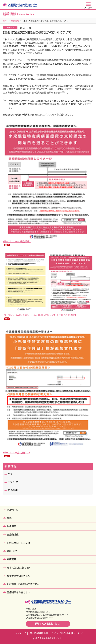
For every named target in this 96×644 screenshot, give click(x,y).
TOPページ (13, 510)
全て (10, 474)
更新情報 (13, 490)
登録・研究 (12, 551)
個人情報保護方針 (39, 633)
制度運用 (12, 559)
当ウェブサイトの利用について (67, 633)
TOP (5, 21)
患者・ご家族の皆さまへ (19, 568)
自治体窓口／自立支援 (19, 543)
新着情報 (15, 21)
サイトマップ (19, 633)
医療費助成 (13, 535)
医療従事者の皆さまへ (19, 592)
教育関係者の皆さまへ (19, 576)
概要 (9, 518)
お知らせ (13, 482)
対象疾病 (12, 526)
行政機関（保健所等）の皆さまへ (23, 584)
